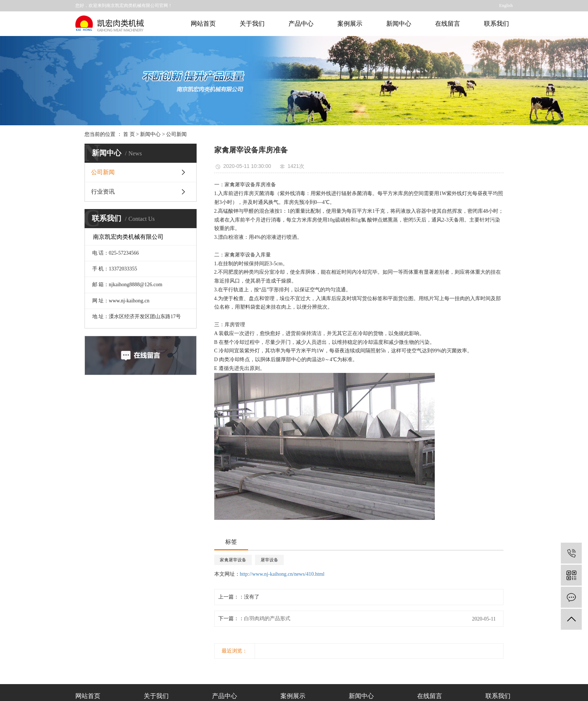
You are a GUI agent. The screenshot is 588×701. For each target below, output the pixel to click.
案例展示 (350, 24)
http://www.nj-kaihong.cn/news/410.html (282, 574)
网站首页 (203, 24)
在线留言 (448, 24)
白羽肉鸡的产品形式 (267, 619)
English (506, 6)
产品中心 (301, 24)
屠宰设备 (269, 560)
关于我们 (252, 24)
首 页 (129, 134)
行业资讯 (103, 192)
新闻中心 (399, 24)
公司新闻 (176, 134)
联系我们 (496, 24)
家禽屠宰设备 (233, 560)
